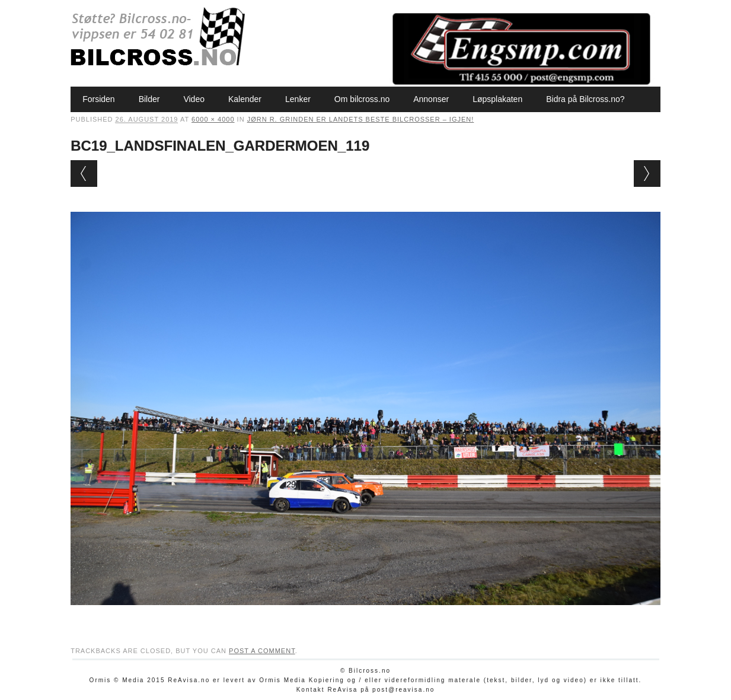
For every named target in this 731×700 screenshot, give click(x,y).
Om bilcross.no (362, 99)
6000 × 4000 (213, 119)
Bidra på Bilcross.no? (585, 99)
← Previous (84, 174)
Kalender (245, 99)
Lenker (298, 99)
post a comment (262, 651)
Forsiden (98, 99)
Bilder (149, 99)
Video (194, 99)
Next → (647, 174)
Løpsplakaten (497, 99)
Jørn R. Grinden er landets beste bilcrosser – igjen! (361, 119)
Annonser (431, 99)
